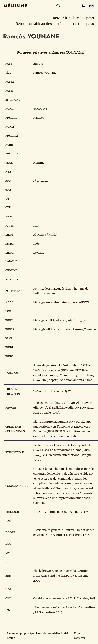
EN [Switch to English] (91, 6)
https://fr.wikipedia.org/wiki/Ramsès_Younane (64, 329)
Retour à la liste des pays (73, 18)
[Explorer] (47, 6)
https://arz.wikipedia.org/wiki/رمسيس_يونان (62, 320)
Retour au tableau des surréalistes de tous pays (55, 24)
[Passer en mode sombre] (83, 6)
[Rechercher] (59, 6)
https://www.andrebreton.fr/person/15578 (61, 302)
